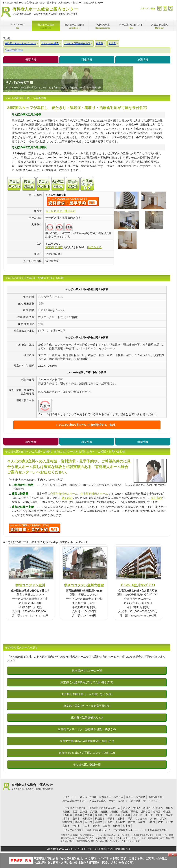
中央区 (167, 812)
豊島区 (79, 815)
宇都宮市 (67, 822)
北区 (75, 812)
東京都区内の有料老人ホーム (105, 808)
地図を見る (95, 247)
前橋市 (79, 822)
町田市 (149, 815)
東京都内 (67, 498)
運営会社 (136, 801)
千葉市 (111, 819)
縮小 (160, 8)
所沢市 (164, 819)
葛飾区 (66, 812)
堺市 (160, 822)
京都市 (66, 826)
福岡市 (116, 826)
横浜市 (169, 815)
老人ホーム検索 (88, 797)
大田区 (169, 808)
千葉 (130, 819)
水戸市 (89, 822)
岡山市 (86, 826)
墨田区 (134, 812)
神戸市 (76, 826)
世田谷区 (145, 812)
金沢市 (96, 826)
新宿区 (114, 812)
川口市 (154, 819)
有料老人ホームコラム (111, 797)
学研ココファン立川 (30, 585)
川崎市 (66, 819)
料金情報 (87, 60)
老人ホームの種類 (136, 797)
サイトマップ (150, 801)
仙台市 (109, 822)
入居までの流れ (98, 801)
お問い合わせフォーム (113, 841)
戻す (165, 8)
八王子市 (138, 815)
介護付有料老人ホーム (64, 494)
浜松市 (141, 822)
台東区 (157, 812)
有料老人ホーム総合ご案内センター (45, 11)
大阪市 (151, 822)
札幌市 (99, 822)
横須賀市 (100, 819)
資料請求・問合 (21, 860)
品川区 (94, 812)
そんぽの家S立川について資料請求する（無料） (88, 425)
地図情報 (143, 60)
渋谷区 (104, 812)
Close (173, 855)
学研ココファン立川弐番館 (84, 585)
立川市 (159, 815)
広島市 (106, 826)
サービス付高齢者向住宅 (153, 830)
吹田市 (169, 822)
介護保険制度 (155, 797)
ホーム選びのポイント (74, 801)
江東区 (84, 812)
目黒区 (127, 815)
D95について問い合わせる (35, 528)
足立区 (127, 808)
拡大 (170, 8)
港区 (118, 815)
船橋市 (121, 819)
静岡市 (131, 822)
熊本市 (127, 826)
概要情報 (31, 60)
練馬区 (99, 815)
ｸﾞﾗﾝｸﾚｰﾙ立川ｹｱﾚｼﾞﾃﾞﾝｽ (138, 585)
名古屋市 (120, 822)
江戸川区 (158, 808)
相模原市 (87, 819)
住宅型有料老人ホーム (94, 494)
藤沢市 (76, 819)
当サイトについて (118, 801)
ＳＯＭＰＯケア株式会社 (61, 211)
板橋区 (147, 808)
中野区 (89, 815)
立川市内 (156, 498)
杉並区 (124, 812)
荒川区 (137, 808)
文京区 (109, 815)
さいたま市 (141, 819)
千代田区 (67, 815)
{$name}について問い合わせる (73, 201)
